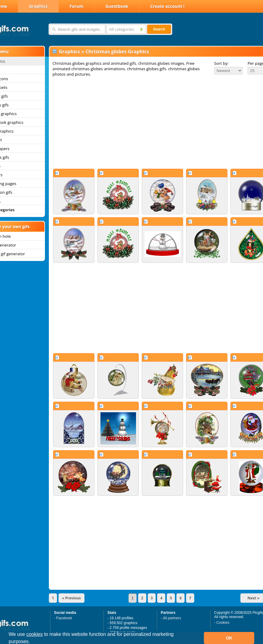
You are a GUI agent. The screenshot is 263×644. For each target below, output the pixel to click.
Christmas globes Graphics (117, 52)
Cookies (223, 623)
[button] (32, 642)
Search (159, 29)
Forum (77, 6)
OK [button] (229, 638)
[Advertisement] (150, 123)
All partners (172, 618)
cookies (34, 634)
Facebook (64, 618)
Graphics (38, 6)
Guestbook (117, 6)
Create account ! (167, 6)
